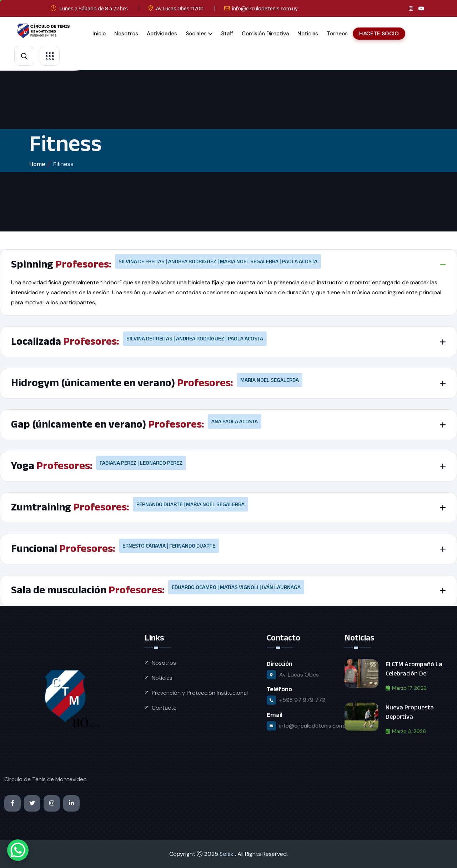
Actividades (162, 34)
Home (37, 164)
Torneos (337, 34)
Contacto (164, 708)
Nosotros (126, 34)
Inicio (99, 34)
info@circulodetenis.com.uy (265, 8)
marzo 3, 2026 (406, 731)
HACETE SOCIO (379, 33)
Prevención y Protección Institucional (200, 693)
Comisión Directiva (265, 34)
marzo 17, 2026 (406, 688)
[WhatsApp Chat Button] (18, 850)
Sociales (196, 34)
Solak (227, 854)
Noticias (308, 34)
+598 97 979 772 (302, 700)
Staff (227, 34)
